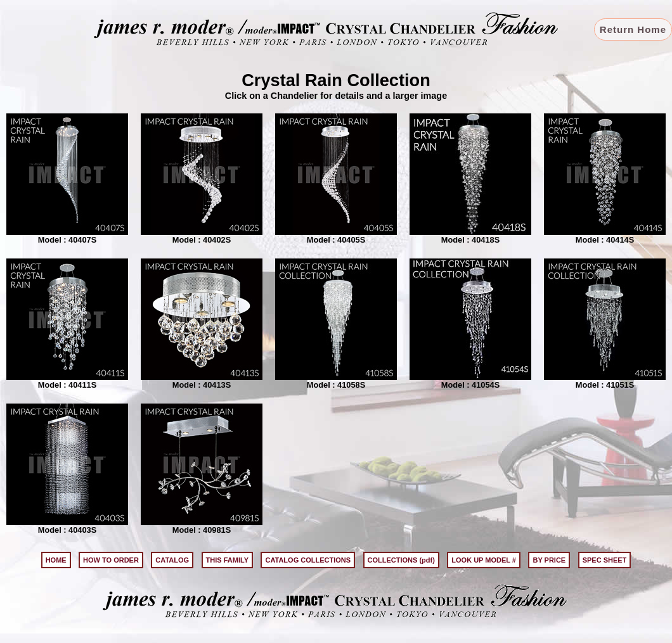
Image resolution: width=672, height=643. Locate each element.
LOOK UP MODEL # (484, 560)
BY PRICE (549, 560)
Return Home (633, 29)
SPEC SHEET (605, 560)
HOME (56, 560)
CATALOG (172, 560)
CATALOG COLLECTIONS (308, 560)
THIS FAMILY (227, 560)
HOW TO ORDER (111, 560)
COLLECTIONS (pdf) (401, 560)
